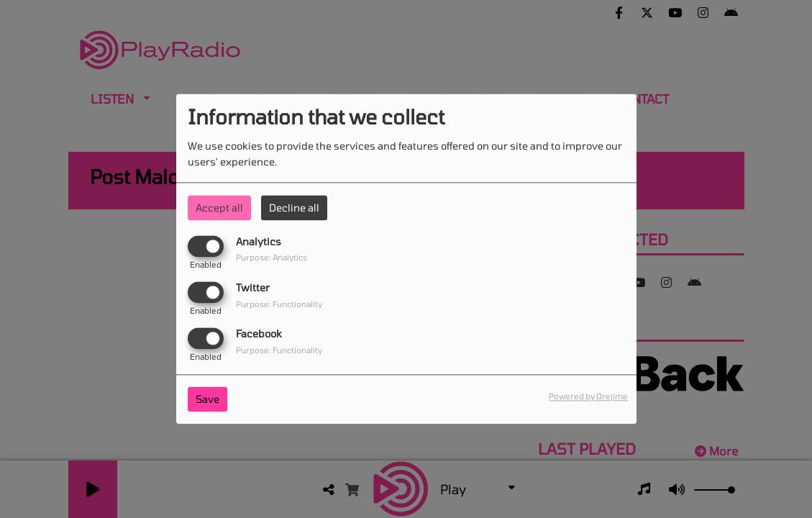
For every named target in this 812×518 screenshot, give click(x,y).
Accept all (219, 208)
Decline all (294, 208)
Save (207, 400)
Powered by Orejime (588, 397)
